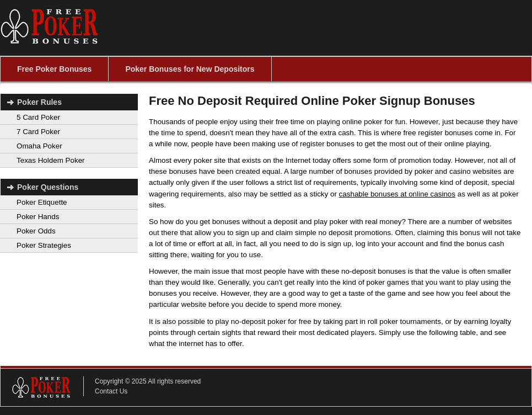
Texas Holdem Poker (51, 160)
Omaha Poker (39, 146)
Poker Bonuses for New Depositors (190, 69)
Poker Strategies (44, 245)
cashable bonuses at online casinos (397, 194)
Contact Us (111, 391)
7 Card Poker (38, 132)
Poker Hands (38, 217)
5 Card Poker (38, 117)
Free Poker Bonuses (54, 69)
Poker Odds (36, 231)
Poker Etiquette (42, 202)
